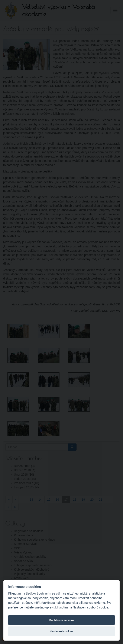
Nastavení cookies (62, 631)
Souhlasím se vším (61, 620)
